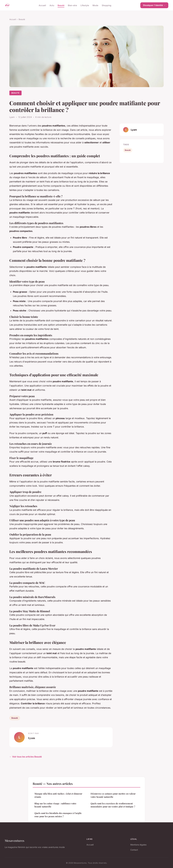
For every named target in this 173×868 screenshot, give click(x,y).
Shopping (107, 5)
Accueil (42, 5)
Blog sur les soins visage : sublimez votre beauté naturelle (55, 805)
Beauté (61, 5)
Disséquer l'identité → (154, 5)
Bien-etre (72, 5)
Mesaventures (15, 840)
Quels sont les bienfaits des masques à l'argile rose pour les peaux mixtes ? (58, 815)
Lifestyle (85, 5)
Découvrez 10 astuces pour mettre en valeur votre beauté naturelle (113, 795)
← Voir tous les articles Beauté (26, 757)
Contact (134, 850)
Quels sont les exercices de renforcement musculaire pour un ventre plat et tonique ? (113, 805)
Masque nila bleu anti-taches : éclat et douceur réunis (58, 795)
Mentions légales (138, 845)
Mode (95, 5)
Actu (52, 5)
